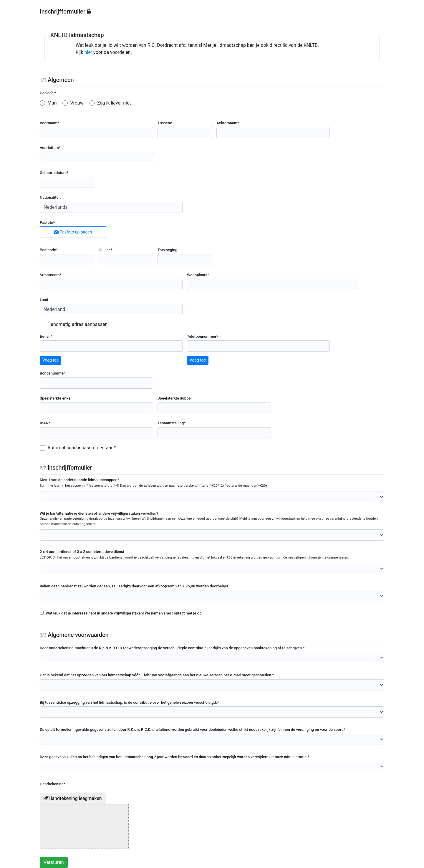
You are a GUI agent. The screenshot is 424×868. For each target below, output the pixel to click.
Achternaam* (228, 123)
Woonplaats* (198, 275)
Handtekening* (53, 784)
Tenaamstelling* (172, 423)
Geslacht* (48, 93)
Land (44, 300)
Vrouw (77, 103)
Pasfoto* (47, 222)
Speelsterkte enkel (56, 398)
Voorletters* (50, 148)
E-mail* (46, 336)
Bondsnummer (52, 373)
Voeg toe (50, 360)
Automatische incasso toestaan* (82, 448)
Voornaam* (49, 123)
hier (88, 52)
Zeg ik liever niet (114, 103)
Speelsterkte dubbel (175, 398)
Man (52, 103)
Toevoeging (167, 250)
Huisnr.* (106, 250)
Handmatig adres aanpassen (77, 324)
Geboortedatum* (54, 173)
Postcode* (49, 250)
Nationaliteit (50, 197)
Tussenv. (165, 123)
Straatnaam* (50, 275)
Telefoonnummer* (203, 336)
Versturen (54, 862)
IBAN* (45, 423)
